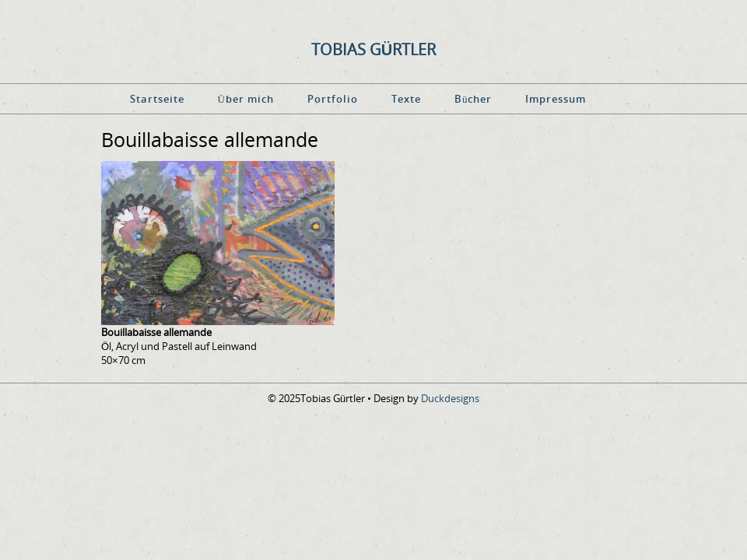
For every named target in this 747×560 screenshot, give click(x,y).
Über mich (246, 99)
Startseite (157, 99)
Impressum (556, 99)
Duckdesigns (450, 398)
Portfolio (333, 99)
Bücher (473, 99)
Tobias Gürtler (373, 49)
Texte (406, 99)
